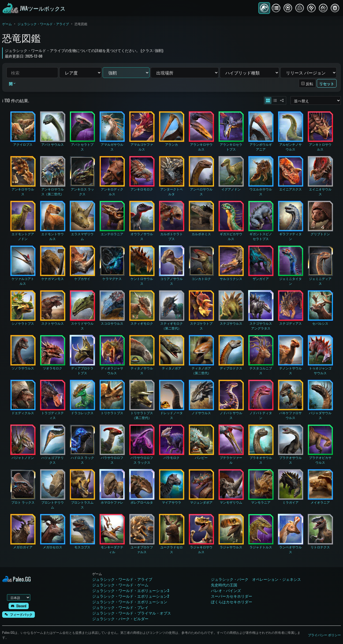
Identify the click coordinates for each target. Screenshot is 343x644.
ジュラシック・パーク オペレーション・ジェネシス (256, 579)
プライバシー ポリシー (324, 635)
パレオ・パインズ (226, 590)
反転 (310, 83)
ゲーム (7, 24)
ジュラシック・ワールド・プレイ (120, 607)
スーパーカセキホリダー (232, 596)
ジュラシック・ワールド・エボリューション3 (131, 590)
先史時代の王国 (224, 585)
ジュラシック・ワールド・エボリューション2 (131, 596)
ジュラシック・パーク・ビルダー (120, 618)
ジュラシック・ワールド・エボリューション (130, 602)
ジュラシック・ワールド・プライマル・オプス (132, 613)
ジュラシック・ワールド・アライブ (43, 24)
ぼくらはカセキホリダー (232, 602)
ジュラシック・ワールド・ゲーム (120, 585)
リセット (327, 83)
